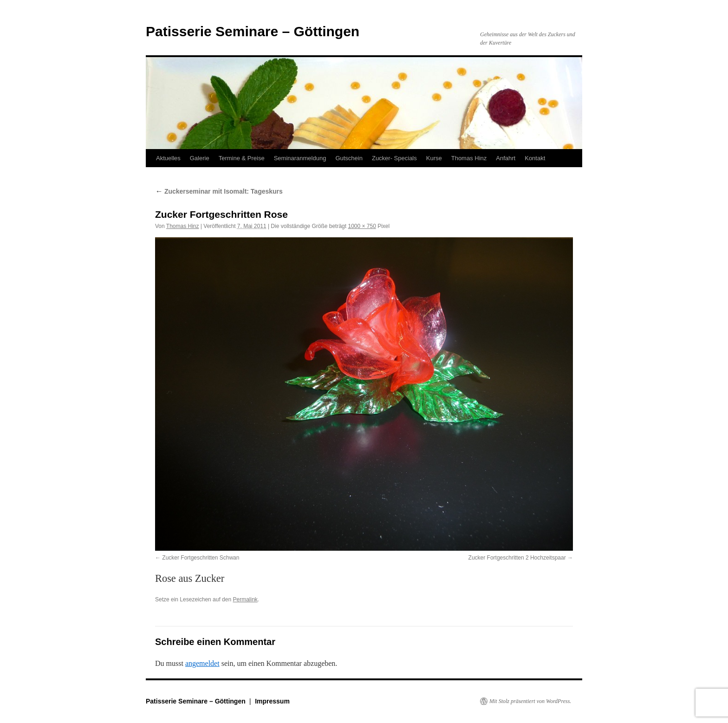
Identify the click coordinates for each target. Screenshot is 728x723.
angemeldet (202, 663)
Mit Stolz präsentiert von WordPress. (530, 701)
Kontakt (535, 158)
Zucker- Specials (394, 158)
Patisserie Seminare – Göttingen (253, 31)
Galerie (200, 158)
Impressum (272, 701)
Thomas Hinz (469, 158)
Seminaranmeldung (300, 158)
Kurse (434, 158)
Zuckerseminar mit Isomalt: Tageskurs (219, 191)
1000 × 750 (362, 226)
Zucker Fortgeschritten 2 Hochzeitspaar (517, 558)
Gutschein (349, 158)
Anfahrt (506, 158)
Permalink (245, 599)
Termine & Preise (242, 158)
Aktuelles (168, 158)
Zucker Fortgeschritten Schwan (201, 558)
